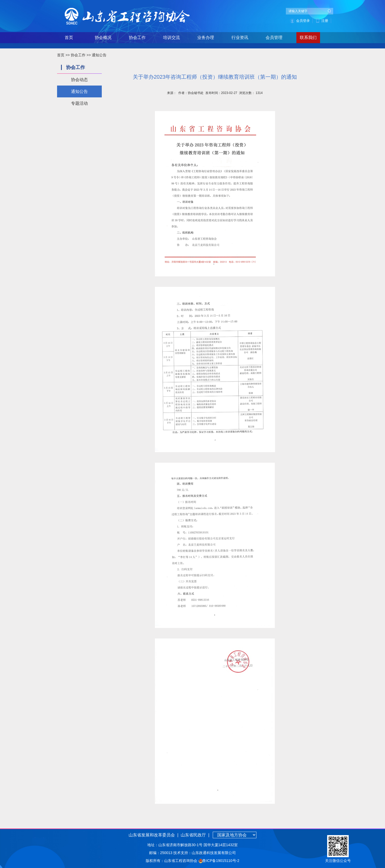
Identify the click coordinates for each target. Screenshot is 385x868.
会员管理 (274, 38)
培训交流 (171, 38)
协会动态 (79, 80)
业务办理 (206, 38)
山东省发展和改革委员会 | (153, 835)
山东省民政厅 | (195, 835)
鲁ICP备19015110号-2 (221, 861)
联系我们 (308, 38)
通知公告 (99, 55)
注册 (325, 21)
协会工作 (137, 38)
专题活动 (79, 103)
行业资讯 (240, 38)
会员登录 (303, 21)
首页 (69, 38)
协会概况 (103, 38)
